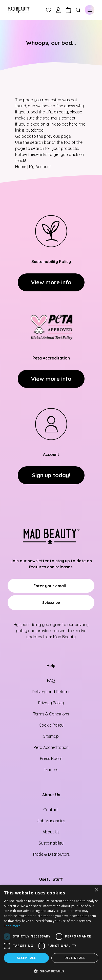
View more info (51, 282)
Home (21, 167)
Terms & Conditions (51, 714)
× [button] (96, 890)
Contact (51, 810)
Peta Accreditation (51, 747)
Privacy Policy (51, 703)
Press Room (51, 758)
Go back (23, 136)
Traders (51, 770)
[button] (51, 971)
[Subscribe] (51, 603)
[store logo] (19, 10)
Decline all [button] (75, 958)
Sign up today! (51, 475)
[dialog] (51, 932)
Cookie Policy (51, 725)
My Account (40, 167)
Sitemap (51, 736)
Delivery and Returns (51, 692)
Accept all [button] (26, 958)
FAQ (51, 681)
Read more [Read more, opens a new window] (12, 926)
